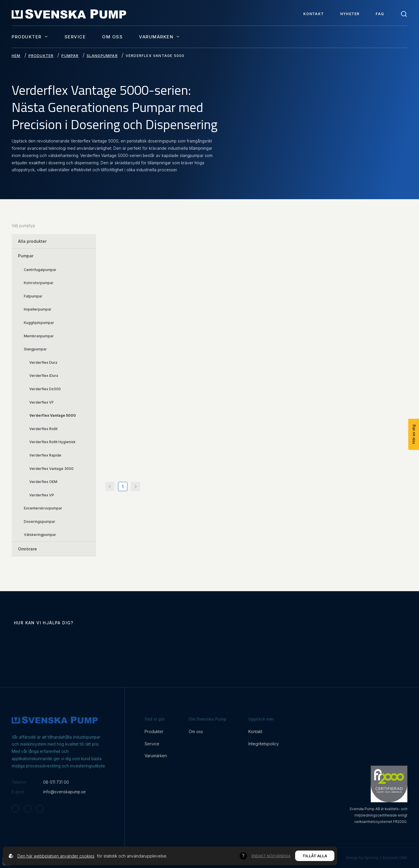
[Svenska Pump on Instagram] (15, 809)
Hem (16, 56)
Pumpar (70, 56)
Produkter (30, 37)
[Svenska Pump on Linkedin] (40, 809)
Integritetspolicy (264, 744)
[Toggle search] (404, 14)
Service (75, 37)
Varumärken (159, 37)
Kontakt (314, 14)
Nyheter (350, 14)
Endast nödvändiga (271, 856)
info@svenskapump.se (64, 792)
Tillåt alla (315, 856)
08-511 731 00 (56, 782)
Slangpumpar (102, 56)
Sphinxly (371, 858)
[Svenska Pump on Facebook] (28, 809)
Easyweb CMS (395, 858)
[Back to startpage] (69, 14)
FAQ (380, 14)
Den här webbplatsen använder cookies (56, 856)
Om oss (112, 37)
